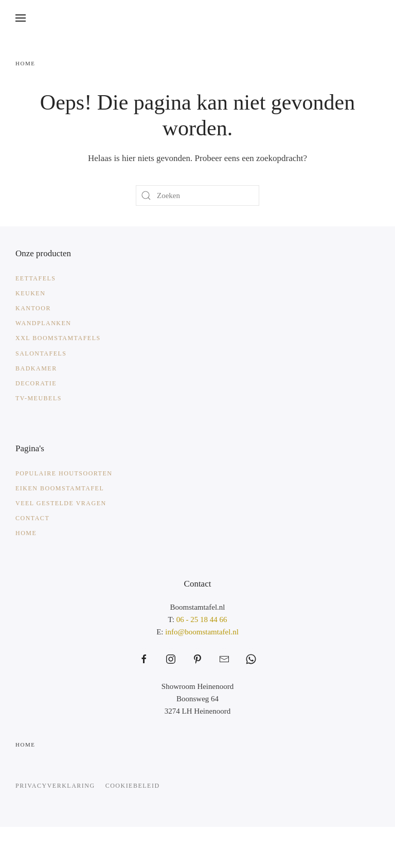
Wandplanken (43, 323)
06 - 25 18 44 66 (202, 619)
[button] (21, 18)
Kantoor (33, 308)
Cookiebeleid (133, 786)
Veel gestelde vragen (61, 503)
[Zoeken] (197, 196)
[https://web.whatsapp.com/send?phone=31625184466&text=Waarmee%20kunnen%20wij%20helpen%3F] (251, 659)
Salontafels (41, 353)
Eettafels (36, 278)
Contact (32, 518)
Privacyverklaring (55, 786)
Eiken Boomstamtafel (60, 488)
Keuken (30, 293)
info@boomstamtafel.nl (202, 632)
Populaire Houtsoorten (64, 473)
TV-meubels (39, 398)
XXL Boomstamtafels (58, 338)
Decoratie (36, 383)
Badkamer (36, 368)
